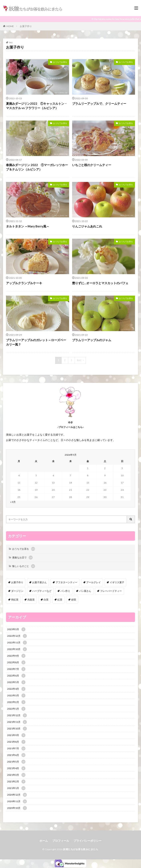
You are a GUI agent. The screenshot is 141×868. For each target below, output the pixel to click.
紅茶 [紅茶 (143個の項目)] (60, 600)
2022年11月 (17, 643)
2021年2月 (16, 782)
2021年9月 (16, 735)
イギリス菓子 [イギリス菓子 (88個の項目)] (117, 582)
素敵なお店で (22, 558)
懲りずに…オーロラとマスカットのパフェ (100, 283)
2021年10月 (17, 729)
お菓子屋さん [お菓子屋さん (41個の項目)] (39, 582)
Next (79, 360)
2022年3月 (16, 696)
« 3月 (13, 502)
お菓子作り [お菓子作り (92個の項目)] (17, 582)
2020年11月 (17, 801)
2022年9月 (16, 656)
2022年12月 (17, 636)
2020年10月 (17, 808)
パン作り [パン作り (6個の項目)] (65, 591)
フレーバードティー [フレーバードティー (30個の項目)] (111, 591)
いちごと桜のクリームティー (92, 165)
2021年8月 (16, 742)
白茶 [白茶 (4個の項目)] (46, 600)
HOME (10, 26)
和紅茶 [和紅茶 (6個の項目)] (15, 600)
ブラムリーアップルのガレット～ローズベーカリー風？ (36, 342)
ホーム (44, 841)
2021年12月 (17, 715)
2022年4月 (16, 689)
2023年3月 (16, 629)
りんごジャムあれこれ (87, 226)
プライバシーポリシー (88, 841)
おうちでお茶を (60, 62)
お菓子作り (26, 26)
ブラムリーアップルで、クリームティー (99, 103)
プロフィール (61, 841)
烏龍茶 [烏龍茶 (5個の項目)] (31, 600)
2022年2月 (16, 702)
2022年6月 (16, 676)
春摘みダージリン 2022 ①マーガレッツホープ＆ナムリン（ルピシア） (37, 167)
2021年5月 (16, 762)
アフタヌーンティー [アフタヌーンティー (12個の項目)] (66, 582)
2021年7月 (16, 748)
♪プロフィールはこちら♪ (70, 427)
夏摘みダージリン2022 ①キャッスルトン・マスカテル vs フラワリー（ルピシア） (37, 106)
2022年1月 (16, 709)
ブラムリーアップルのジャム (92, 340)
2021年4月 (16, 768)
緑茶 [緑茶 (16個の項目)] (74, 600)
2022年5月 (16, 682)
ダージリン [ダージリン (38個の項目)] (17, 591)
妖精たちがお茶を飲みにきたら (81, 849)
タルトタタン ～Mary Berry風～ (28, 226)
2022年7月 (16, 669)
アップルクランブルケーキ (24, 283)
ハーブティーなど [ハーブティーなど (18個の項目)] (42, 591)
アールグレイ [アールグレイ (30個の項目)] (94, 582)
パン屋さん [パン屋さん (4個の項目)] (85, 591)
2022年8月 (16, 662)
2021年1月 (16, 788)
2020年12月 (17, 795)
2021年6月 (16, 755)
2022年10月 (17, 649)
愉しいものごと (24, 566)
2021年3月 (16, 775)
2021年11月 (17, 722)
